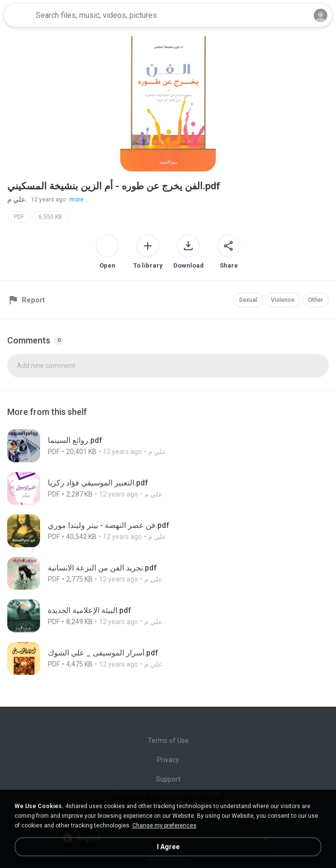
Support (168, 779)
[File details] (115, 446)
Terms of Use (168, 740)
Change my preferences (164, 825)
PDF (19, 217)
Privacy (168, 760)
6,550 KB (50, 217)
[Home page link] (18, 15)
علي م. (17, 199)
